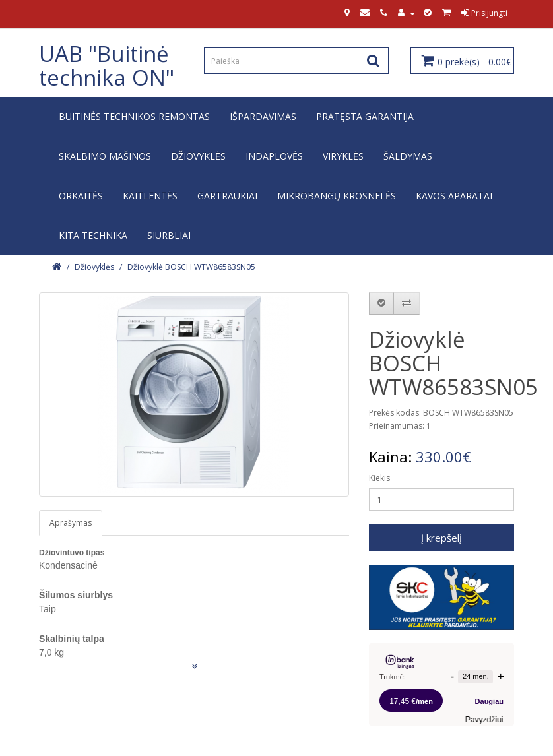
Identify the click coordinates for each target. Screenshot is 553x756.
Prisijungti (484, 13)
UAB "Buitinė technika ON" (107, 66)
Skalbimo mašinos (105, 156)
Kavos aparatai (454, 196)
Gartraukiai (227, 196)
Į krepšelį (441, 538)
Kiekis (379, 478)
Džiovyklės (198, 156)
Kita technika (93, 235)
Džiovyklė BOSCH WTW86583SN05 (191, 267)
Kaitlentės (150, 196)
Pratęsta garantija (365, 116)
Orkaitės (81, 196)
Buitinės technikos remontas (134, 116)
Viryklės (343, 156)
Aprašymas (71, 523)
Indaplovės (274, 156)
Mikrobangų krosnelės (337, 196)
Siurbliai (169, 235)
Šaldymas (408, 156)
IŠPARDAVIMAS (263, 116)
